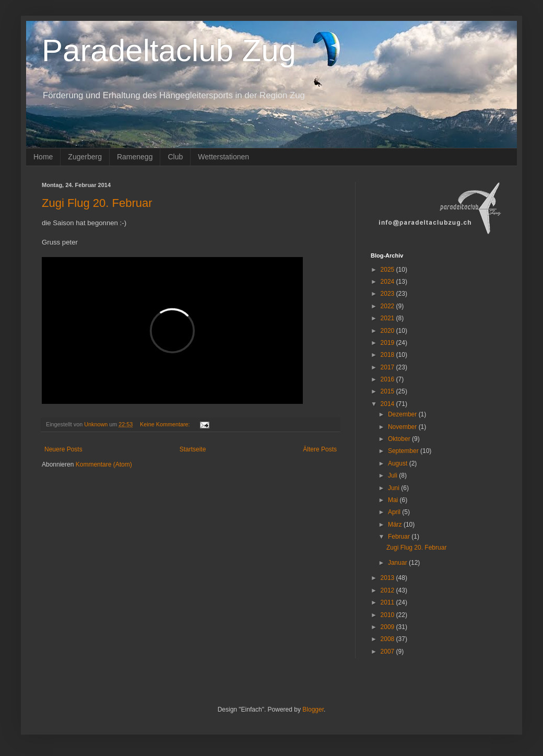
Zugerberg (85, 157)
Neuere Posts (63, 449)
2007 (388, 652)
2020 (388, 331)
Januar (398, 563)
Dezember (403, 414)
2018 (388, 355)
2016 (388, 379)
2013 (388, 578)
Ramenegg (135, 157)
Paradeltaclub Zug (169, 50)
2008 (388, 639)
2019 (388, 343)
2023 (388, 294)
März (396, 525)
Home (43, 157)
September (404, 451)
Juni (394, 488)
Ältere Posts (320, 449)
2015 (388, 391)
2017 (388, 367)
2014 (388, 404)
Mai (394, 500)
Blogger (313, 710)
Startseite (193, 449)
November (403, 427)
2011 (388, 602)
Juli (393, 475)
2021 (388, 318)
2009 (388, 627)
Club (175, 157)
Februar (400, 537)
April (395, 512)
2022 (388, 306)
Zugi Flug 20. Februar (97, 203)
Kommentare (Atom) (104, 464)
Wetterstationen (223, 157)
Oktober (400, 439)
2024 (388, 282)
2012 (388, 590)
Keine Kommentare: (166, 424)
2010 (388, 615)
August (399, 463)
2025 (388, 270)
